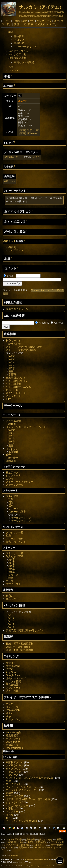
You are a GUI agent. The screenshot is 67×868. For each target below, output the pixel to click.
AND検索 (42, 323)
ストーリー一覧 (15, 553)
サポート (13, 509)
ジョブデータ (13, 475)
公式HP (10, 663)
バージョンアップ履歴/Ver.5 (22, 821)
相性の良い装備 (17, 58)
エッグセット (13, 784)
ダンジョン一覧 (15, 532)
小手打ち (11, 809)
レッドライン (13, 802)
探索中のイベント (16, 542)
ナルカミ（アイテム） (41, 7)
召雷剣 (12, 247)
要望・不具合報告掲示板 (20, 650)
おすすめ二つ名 (17, 54)
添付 (56, 21)
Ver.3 (11, 621)
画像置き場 (12, 745)
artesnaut (15, 855)
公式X (9, 669)
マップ (10, 581)
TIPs (9, 399)
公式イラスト (13, 584)
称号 (8, 455)
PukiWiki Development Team (36, 860)
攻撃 (11, 499)
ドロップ (19, 40)
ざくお (10, 713)
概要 (11, 32)
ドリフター (12, 812)
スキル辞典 (12, 496)
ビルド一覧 (12, 390)
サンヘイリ (12, 707)
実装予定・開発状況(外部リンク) (24, 630)
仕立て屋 (11, 599)
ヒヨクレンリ (13, 719)
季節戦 (12, 374)
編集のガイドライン (17, 309)
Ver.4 (11, 618)
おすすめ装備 (13, 384)
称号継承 (13, 458)
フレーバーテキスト (25, 46)
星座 (11, 371)
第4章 (12, 365)
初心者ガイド (13, 341)
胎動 (8, 781)
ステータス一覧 (15, 485)
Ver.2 (11, 624)
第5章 (12, 368)
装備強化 (13, 452)
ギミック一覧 (13, 396)
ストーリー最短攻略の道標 (21, 350)
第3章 (12, 362)
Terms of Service (46, 866)
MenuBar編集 (14, 732)
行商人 (10, 596)
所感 (11, 67)
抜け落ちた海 (11, 157)
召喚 (11, 506)
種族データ (12, 472)
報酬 (11, 578)
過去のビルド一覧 (16, 393)
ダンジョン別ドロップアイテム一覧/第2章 (29, 778)
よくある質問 (13, 682)
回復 (11, 502)
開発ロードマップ (16, 678)
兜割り (10, 815)
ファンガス (12, 775)
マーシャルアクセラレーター (22, 790)
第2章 (12, 359)
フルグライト (16, 250)
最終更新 (40, 24)
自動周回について (16, 378)
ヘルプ (51, 24)
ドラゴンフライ (15, 772)
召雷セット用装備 (24, 62)
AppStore (11, 672)
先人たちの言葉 (15, 556)
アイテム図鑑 (13, 421)
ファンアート (13, 688)
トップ (7, 21)
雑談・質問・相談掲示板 (20, 644)
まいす (10, 704)
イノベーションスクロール (21, 787)
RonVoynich (13, 710)
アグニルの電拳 (15, 796)
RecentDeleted (14, 748)
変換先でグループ (21, 521)
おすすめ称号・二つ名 (18, 387)
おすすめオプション (20, 51)
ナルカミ (35, 157)
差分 (32, 21)
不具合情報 (12, 685)
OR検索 (57, 323)
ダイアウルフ (13, 769)
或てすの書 (12, 691)
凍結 (25, 21)
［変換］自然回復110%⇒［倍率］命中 (28, 799)
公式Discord (13, 666)
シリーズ (13, 575)
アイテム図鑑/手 (14, 840)
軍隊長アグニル (15, 762)
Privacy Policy (35, 866)
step (8, 716)
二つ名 (10, 479)
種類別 (12, 424)
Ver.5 (11, 615)
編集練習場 (12, 735)
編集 (18, 21)
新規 (16, 24)
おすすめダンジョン (17, 381)
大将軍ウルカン (15, 765)
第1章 (12, 356)
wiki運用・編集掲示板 (18, 647)
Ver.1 (11, 627)
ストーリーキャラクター (20, 482)
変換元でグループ (21, 518)
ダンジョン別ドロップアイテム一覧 (26, 427)
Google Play (13, 675)
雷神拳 (10, 793)
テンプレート (13, 739)
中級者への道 (13, 344)
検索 (31, 24)
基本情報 (19, 36)
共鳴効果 (19, 43)
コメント (13, 70)
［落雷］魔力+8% (27, 133)
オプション (12, 449)
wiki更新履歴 (13, 742)
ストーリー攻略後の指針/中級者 (24, 347)
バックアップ (44, 21)
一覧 (23, 24)
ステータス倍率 (17, 512)
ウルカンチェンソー (17, 805)
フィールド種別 (15, 539)
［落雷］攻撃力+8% (28, 130)
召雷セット (10, 181)
